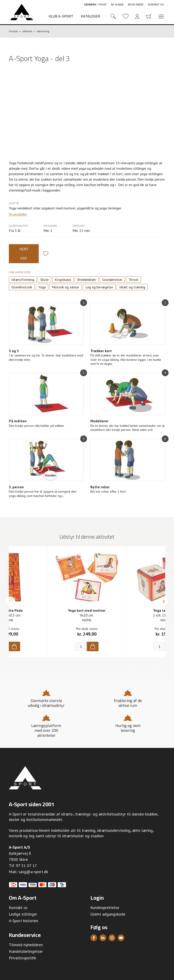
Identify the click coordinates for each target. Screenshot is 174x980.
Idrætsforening (23, 280)
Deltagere (50, 226)
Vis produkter (18, 214)
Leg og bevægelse (99, 287)
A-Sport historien (23, 921)
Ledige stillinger (23, 914)
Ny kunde (117, 4)
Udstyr (14, 203)
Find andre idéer (20, 272)
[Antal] (81, 646)
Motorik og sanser (66, 287)
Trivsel (133, 280)
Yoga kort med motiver (87, 610)
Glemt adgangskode (108, 914)
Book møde (136, 4)
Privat (103, 4)
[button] (10, 602)
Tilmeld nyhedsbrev (26, 945)
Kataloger (91, 16)
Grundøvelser (112, 280)
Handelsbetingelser (26, 951)
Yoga (42, 287)
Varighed (79, 226)
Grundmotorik (22, 287)
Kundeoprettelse (105, 908)
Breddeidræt (87, 280)
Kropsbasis (63, 280)
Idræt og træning (132, 287)
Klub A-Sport (61, 16)
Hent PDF (24, 254)
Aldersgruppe (18, 226)
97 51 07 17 (26, 866)
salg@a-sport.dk (33, 872)
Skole (45, 280)
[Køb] (14, 646)
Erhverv (90, 4)
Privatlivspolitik (22, 958)
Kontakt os (156, 4)
